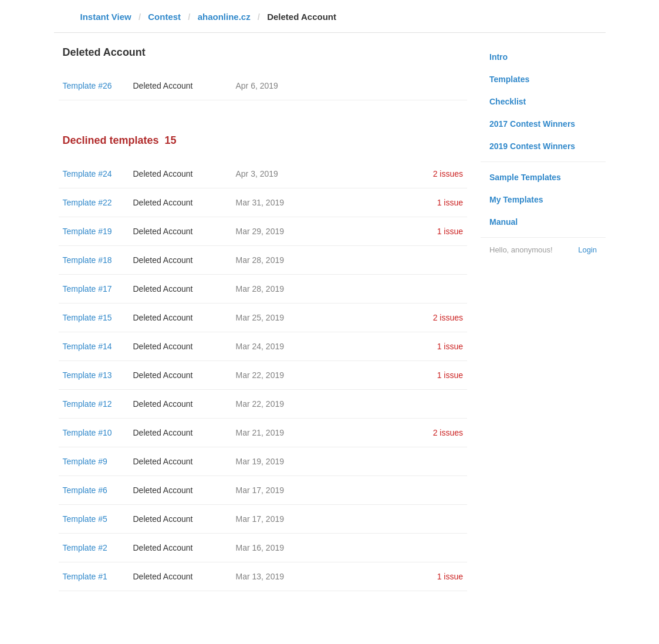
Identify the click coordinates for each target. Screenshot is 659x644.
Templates (509, 79)
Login (587, 250)
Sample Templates (525, 177)
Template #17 (87, 289)
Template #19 (87, 231)
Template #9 (85, 461)
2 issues (448, 174)
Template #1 (85, 576)
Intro (499, 57)
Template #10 (87, 433)
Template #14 (87, 346)
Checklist (508, 102)
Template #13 (87, 375)
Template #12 (87, 404)
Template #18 (87, 260)
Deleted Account (163, 86)
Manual (503, 222)
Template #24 (87, 174)
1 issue (450, 203)
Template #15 (87, 318)
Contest (164, 17)
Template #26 (87, 86)
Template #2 (85, 548)
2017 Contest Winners (532, 124)
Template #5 (85, 519)
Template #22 (87, 203)
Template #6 (85, 490)
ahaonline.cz (224, 17)
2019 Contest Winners (532, 146)
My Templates (516, 200)
